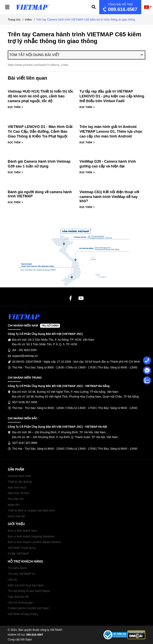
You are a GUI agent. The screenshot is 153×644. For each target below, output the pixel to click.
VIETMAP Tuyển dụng (22, 548)
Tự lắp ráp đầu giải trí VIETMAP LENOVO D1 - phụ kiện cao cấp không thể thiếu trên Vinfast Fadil (112, 96)
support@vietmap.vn (25, 356)
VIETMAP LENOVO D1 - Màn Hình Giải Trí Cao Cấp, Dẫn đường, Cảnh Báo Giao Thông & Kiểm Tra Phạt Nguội (40, 132)
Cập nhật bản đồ (18, 597)
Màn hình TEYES (19, 493)
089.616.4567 (120, 7)
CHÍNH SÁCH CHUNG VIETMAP (28, 608)
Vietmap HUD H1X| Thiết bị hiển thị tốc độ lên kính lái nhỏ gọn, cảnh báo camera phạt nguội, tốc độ (41, 96)
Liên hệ (12, 580)
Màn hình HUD (17, 488)
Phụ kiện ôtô (16, 499)
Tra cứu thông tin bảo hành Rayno (29, 591)
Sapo (29, 639)
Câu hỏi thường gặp (20, 602)
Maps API (14, 505)
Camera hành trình (19, 476)
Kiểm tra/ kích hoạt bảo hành (26, 585)
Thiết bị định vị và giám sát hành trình (31, 510)
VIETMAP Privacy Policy (23, 614)
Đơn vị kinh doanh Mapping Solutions (31, 536)
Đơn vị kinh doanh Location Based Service (34, 542)
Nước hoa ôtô (16, 516)
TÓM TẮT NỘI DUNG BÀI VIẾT (76, 55)
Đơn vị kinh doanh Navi (22, 531)
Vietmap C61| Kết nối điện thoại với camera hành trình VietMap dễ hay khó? (109, 196)
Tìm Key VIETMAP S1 (22, 574)
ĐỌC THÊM (15, 107)
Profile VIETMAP (18, 554)
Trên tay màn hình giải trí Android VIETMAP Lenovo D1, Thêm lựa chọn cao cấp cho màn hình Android (111, 132)
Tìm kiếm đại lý (17, 568)
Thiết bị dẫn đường (20, 482)
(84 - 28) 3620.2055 (24, 350)
